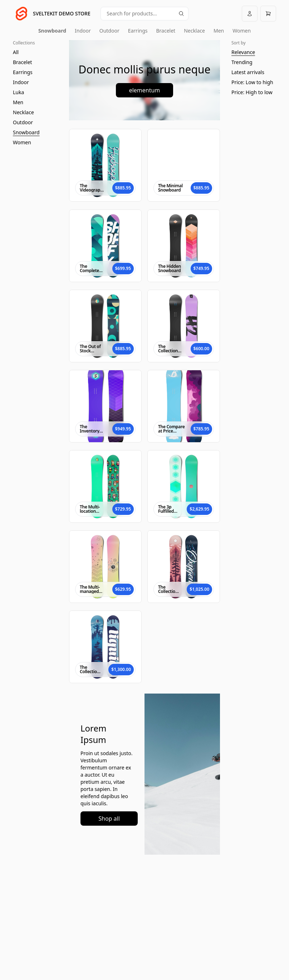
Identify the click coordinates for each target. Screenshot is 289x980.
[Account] (250, 14)
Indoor (83, 31)
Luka (18, 92)
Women (242, 31)
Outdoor (109, 31)
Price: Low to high (252, 82)
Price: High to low (252, 92)
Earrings (138, 31)
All (16, 52)
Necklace (194, 31)
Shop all (109, 819)
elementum (145, 90)
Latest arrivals (248, 72)
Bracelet (166, 31)
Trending (242, 62)
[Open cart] (268, 14)
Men (219, 31)
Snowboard (52, 31)
